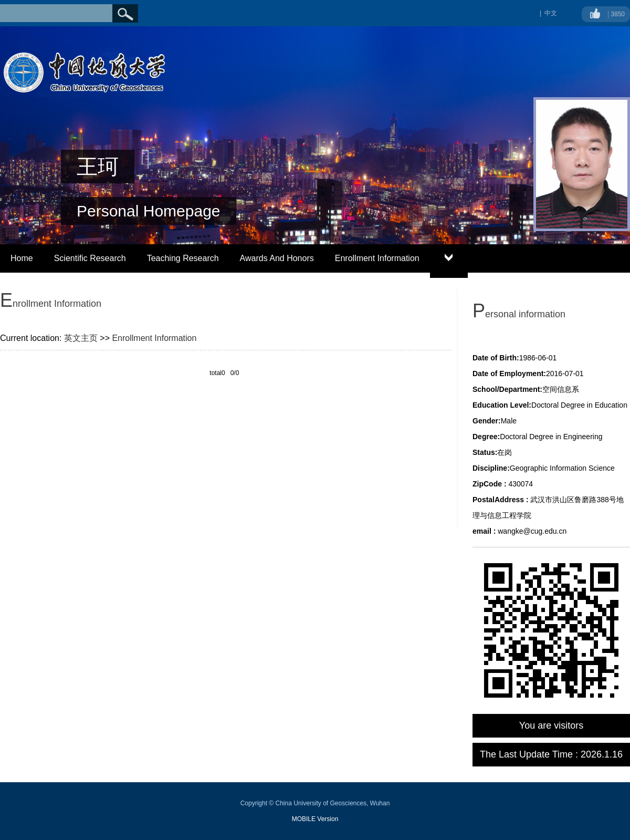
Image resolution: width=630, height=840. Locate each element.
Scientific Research (90, 258)
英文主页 (81, 338)
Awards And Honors (277, 258)
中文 (551, 13)
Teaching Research (183, 258)
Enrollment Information (377, 258)
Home (22, 258)
